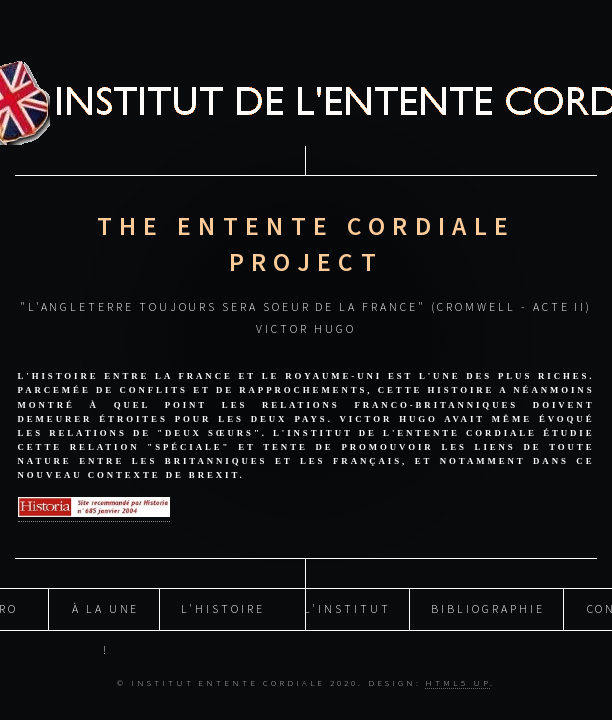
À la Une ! (105, 615)
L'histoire (222, 608)
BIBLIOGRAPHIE (487, 608)
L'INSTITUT (347, 608)
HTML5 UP (457, 682)
